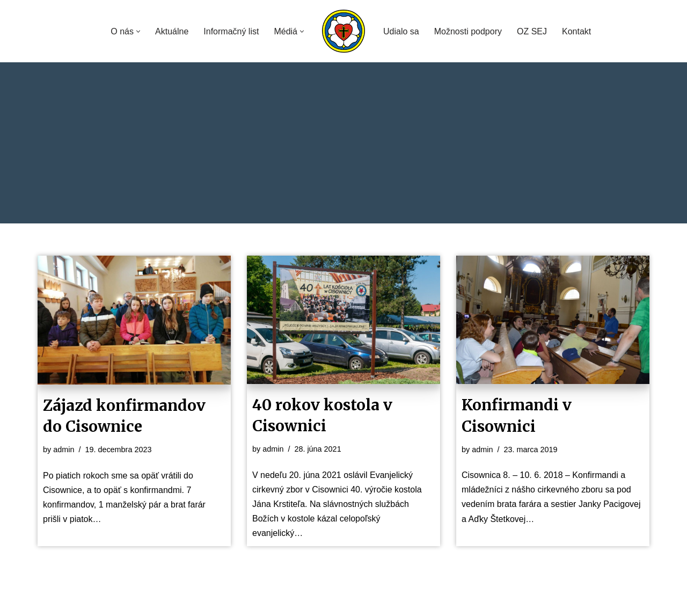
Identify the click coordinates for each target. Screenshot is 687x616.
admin (64, 450)
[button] (138, 31)
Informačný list (231, 31)
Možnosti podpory (468, 31)
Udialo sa (401, 31)
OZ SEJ (532, 31)
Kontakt (576, 31)
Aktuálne (172, 31)
